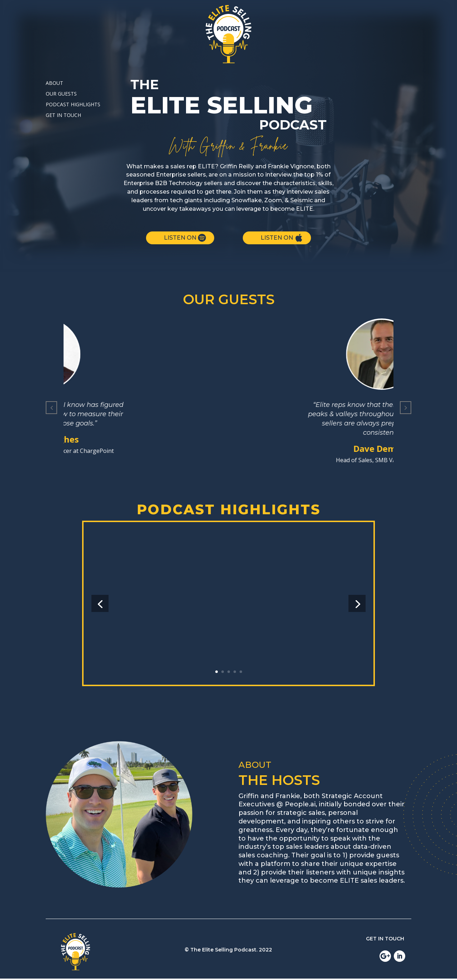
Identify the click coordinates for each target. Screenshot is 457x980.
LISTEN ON (180, 238)
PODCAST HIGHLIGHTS (73, 105)
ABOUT (54, 83)
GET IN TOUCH (63, 116)
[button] (51, 408)
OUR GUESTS (61, 94)
